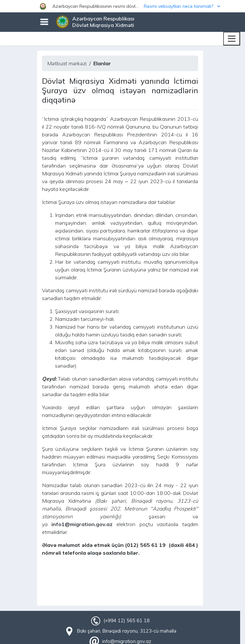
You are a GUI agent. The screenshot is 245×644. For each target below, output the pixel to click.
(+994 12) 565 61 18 (127, 621)
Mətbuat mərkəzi (67, 63)
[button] (122, 6)
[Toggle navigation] (232, 39)
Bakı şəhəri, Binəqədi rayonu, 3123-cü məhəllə (127, 631)
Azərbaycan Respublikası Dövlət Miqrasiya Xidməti (103, 22)
